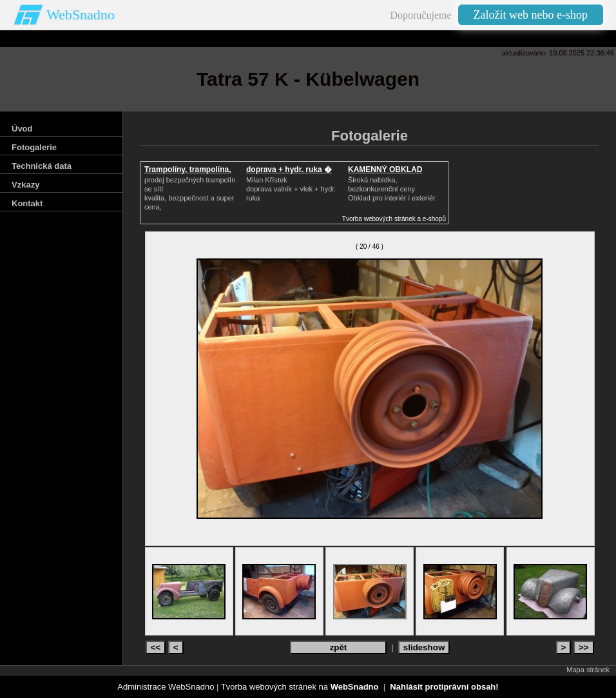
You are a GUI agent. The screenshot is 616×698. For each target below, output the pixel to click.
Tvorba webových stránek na (300, 687)
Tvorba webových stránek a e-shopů (394, 219)
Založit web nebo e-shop (531, 15)
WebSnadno (81, 15)
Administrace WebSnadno (166, 687)
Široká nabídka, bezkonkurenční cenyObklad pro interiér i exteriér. (392, 189)
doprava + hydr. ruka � (289, 170)
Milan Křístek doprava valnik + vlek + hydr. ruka (291, 189)
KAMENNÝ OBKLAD (385, 170)
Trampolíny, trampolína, (188, 170)
